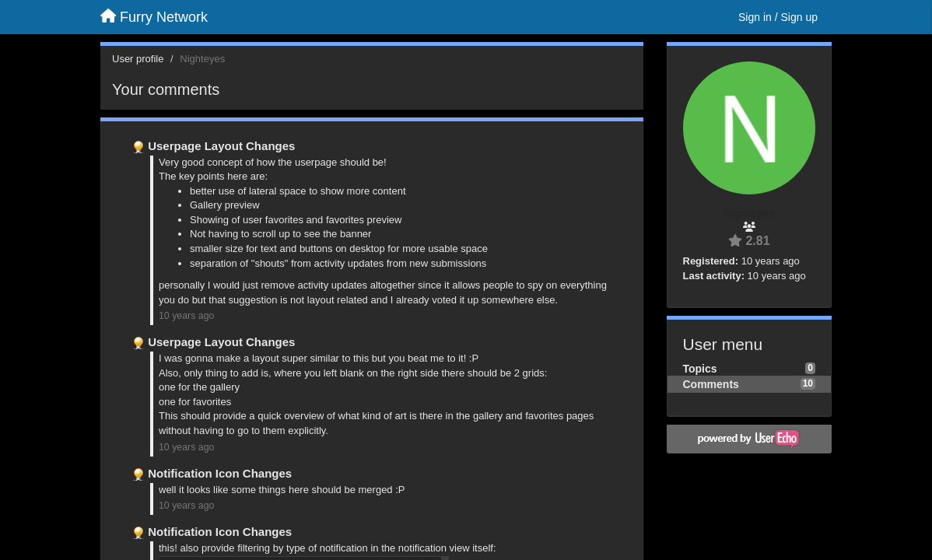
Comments (711, 384)
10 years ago (186, 316)
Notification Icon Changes (220, 473)
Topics (700, 369)
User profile (138, 59)
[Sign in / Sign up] (778, 17)
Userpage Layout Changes (221, 146)
